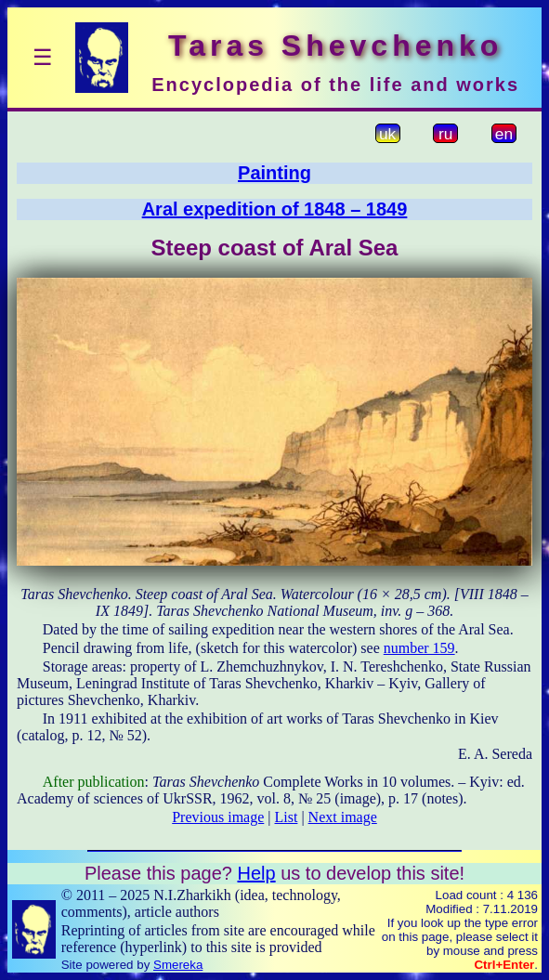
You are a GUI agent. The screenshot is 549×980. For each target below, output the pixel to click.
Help (256, 873)
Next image (343, 817)
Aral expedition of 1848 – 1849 (275, 209)
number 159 (419, 648)
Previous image (218, 817)
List (287, 817)
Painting (274, 173)
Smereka (178, 965)
